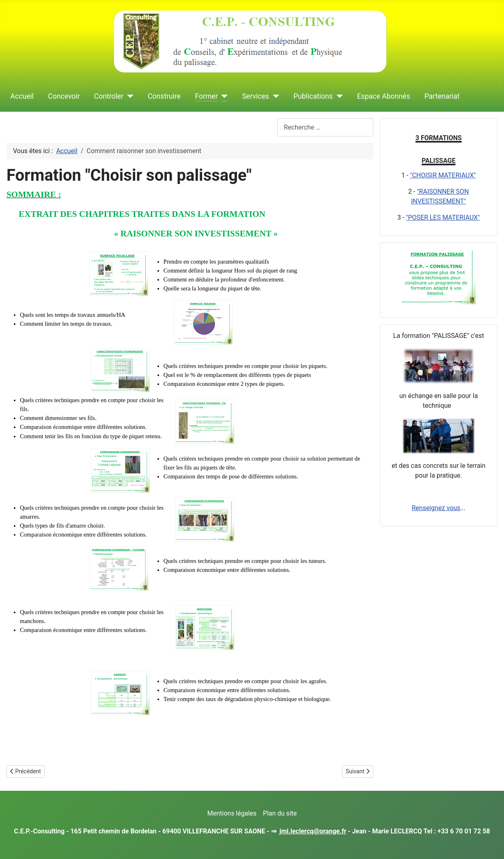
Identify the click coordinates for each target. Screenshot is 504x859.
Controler (109, 96)
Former (206, 96)
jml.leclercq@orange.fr (313, 831)
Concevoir (64, 96)
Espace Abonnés (384, 96)
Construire (164, 96)
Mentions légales (232, 813)
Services (256, 96)
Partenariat (442, 96)
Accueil (22, 96)
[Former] (223, 96)
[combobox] (325, 127)
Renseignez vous (436, 508)
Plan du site (280, 813)
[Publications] (338, 96)
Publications (313, 96)
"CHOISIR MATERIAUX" (443, 175)
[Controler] (128, 96)
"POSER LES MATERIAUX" (443, 217)
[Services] (274, 96)
